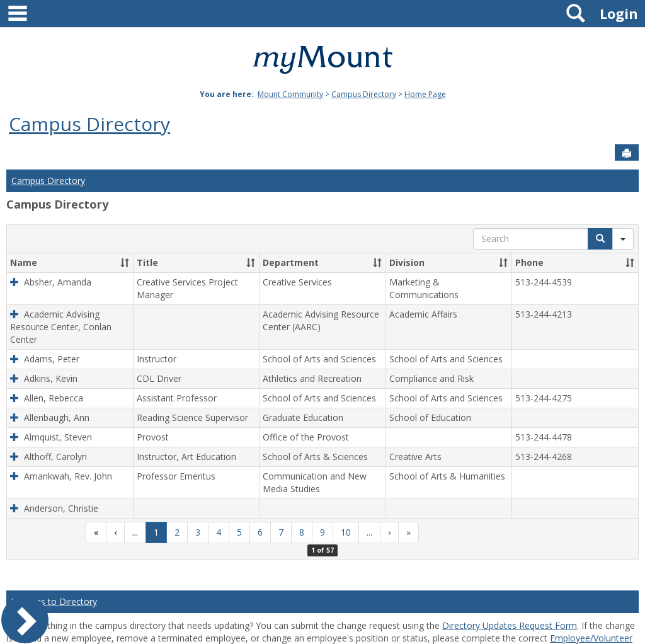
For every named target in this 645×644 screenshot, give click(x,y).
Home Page (425, 94)
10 (346, 532)
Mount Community (290, 94)
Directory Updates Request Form (510, 625)
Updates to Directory (54, 601)
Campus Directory (364, 94)
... (135, 532)
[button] (125, 263)
